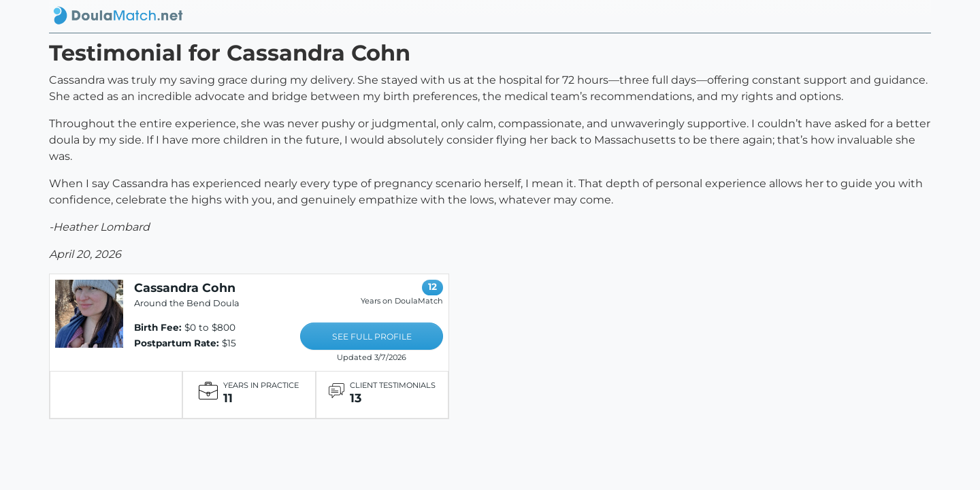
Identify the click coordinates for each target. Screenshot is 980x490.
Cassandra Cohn (185, 288)
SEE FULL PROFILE (372, 337)
